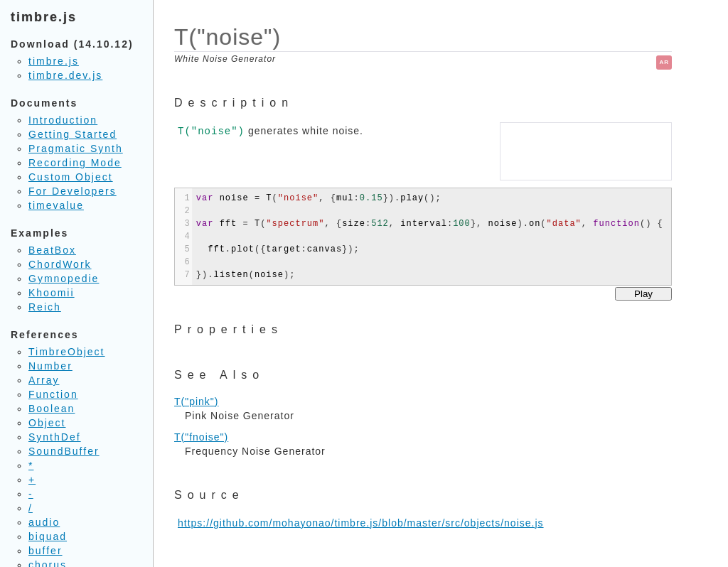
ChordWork (60, 264)
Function (53, 394)
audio (44, 522)
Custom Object (71, 177)
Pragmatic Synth (76, 148)
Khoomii (52, 293)
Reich (45, 307)
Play (643, 294)
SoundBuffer (64, 451)
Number (50, 366)
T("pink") (197, 401)
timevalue (56, 205)
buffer (45, 551)
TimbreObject (67, 352)
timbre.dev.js (65, 75)
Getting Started (73, 134)
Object (47, 423)
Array (44, 380)
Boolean (52, 409)
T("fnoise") (201, 437)
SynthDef (55, 437)
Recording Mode (75, 163)
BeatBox (52, 250)
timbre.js (54, 61)
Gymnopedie (64, 279)
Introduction (63, 120)
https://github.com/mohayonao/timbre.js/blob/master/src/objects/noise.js (361, 523)
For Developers (73, 191)
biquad (48, 536)
